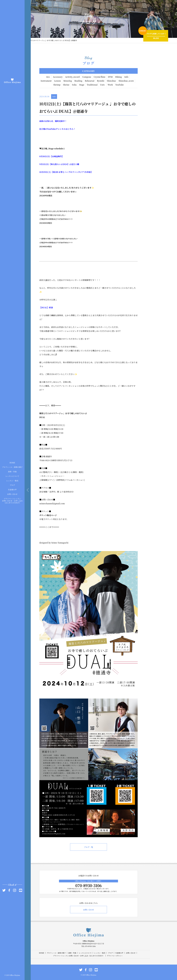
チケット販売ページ (48, 515)
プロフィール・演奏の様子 (12, 467)
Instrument (46, 81)
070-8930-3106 (88, 885)
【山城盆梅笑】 (57, 156)
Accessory (58, 77)
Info (126, 77)
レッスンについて (12, 476)
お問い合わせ (12, 494)
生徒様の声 (12, 490)
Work (110, 85)
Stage (82, 85)
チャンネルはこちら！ (66, 129)
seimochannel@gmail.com (52, 503)
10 (40, 172)
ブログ (12, 485)
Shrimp (57, 85)
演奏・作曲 (12, 472)
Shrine (66, 85)
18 (44, 156)
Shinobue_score (126, 81)
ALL (48, 77)
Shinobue (111, 81)
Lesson (58, 81)
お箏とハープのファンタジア (71, 172)
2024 (65, 164)
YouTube (120, 85)
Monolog (68, 81)
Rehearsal (90, 81)
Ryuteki (101, 81)
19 (44, 172)
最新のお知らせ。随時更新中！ (53, 121)
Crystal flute (100, 77)
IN (85, 172)
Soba (74, 85)
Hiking (118, 77)
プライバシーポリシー (115, 956)
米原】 (90, 172)
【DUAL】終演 (46, 307)
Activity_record (72, 77)
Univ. (103, 85)
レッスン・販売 (12, 481)
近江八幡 (75, 164)
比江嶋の (43, 129)
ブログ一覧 (88, 847)
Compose (87, 77)
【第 (53, 172)
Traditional (92, 85)
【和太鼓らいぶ (56, 164)
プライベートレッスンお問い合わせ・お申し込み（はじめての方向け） (12, 501)
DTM (110, 77)
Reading (78, 81)
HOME (12, 463)
